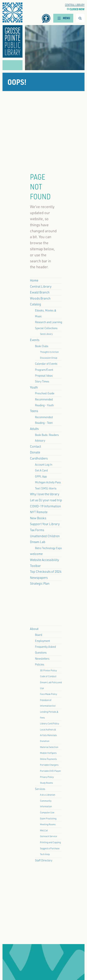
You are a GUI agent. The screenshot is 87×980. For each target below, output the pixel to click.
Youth (34, 387)
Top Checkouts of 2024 (46, 571)
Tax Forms (37, 530)
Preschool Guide (45, 393)
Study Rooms (46, 783)
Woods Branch (40, 298)
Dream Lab (38, 542)
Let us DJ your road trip (46, 500)
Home (34, 280)
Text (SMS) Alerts (46, 488)
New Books (38, 518)
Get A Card (41, 470)
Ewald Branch (40, 292)
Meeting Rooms (48, 824)
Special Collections (46, 328)
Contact (35, 446)
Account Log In (44, 464)
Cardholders (39, 458)
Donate (35, 452)
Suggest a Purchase (50, 848)
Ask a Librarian (48, 795)
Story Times (42, 381)
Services (40, 789)
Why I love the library (45, 494)
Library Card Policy (49, 723)
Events (35, 340)
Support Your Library (45, 524)
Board (39, 635)
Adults (34, 429)
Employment (42, 641)
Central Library (75, 5)
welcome (36, 554)
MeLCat (44, 830)
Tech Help (45, 854)
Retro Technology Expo (48, 548)
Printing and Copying (50, 842)
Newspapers (39, 578)
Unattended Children (45, 536)
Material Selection (49, 747)
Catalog (35, 304)
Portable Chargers (49, 765)
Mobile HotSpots (48, 753)
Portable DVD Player (50, 771)
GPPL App (41, 476)
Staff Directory (44, 860)
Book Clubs (42, 346)
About (34, 629)
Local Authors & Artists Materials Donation (48, 735)
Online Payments (48, 759)
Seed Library (46, 334)
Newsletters (42, 658)
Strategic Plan (40, 583)
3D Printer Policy (48, 670)
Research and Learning (48, 322)
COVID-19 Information (45, 506)
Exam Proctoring (48, 818)
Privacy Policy (47, 777)
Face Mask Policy (48, 694)
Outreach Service (48, 836)
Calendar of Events (46, 364)
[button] (12, 30)
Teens (34, 411)
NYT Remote (39, 512)
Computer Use (47, 812)
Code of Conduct (48, 676)
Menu (63, 18)
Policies (40, 664)
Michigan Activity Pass (48, 482)
